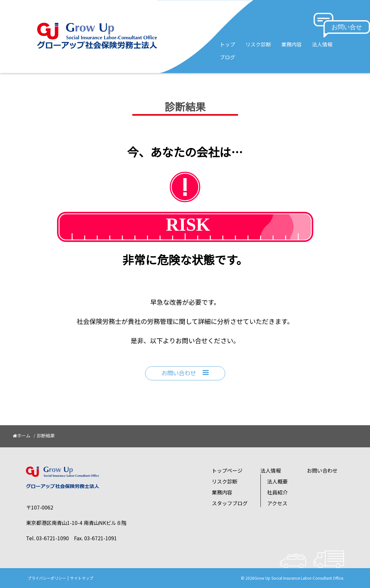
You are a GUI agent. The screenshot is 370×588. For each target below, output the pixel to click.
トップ (227, 44)
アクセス (277, 503)
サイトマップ (82, 578)
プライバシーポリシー (47, 578)
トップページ (227, 470)
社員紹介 (277, 492)
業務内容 (292, 44)
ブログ (227, 57)
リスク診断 (258, 44)
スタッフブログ (230, 503)
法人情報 (322, 44)
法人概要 (277, 481)
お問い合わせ (185, 373)
